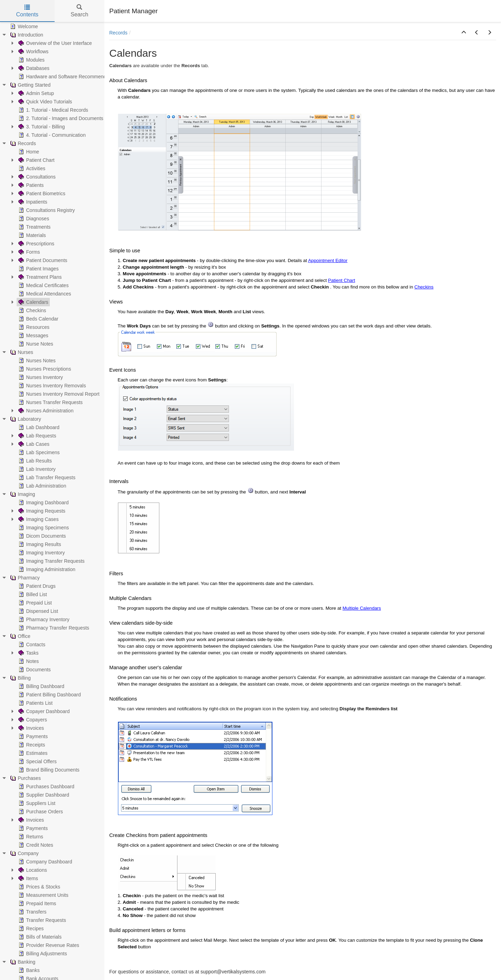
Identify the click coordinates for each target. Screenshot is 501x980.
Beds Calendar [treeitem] (38, 319)
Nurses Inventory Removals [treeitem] (51, 386)
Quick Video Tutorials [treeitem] (45, 102)
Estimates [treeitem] (32, 753)
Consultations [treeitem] (36, 177)
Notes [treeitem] (28, 661)
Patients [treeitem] (30, 185)
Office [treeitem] (19, 636)
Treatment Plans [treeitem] (39, 277)
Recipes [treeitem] (30, 928)
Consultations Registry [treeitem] (46, 210)
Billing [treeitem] (20, 678)
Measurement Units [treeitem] (43, 895)
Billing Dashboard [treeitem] (41, 686)
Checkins (424, 287)
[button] (464, 33)
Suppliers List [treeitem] (36, 803)
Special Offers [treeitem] (37, 761)
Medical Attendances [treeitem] (44, 294)
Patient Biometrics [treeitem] (41, 193)
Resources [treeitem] (33, 327)
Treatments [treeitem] (34, 227)
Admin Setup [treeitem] (35, 93)
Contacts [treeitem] (31, 645)
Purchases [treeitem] (25, 778)
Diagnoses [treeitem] (33, 219)
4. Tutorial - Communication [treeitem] (51, 135)
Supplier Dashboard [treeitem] (43, 795)
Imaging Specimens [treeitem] (43, 528)
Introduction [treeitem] (26, 35)
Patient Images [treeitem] (38, 269)
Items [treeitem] (27, 878)
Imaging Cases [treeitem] (38, 519)
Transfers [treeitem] (32, 912)
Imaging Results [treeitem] (39, 544)
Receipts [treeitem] (31, 745)
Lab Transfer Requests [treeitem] (46, 477)
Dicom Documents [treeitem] (41, 536)
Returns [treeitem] (30, 837)
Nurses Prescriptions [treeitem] (44, 369)
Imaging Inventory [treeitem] (41, 553)
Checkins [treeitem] (32, 310)
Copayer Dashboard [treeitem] (43, 711)
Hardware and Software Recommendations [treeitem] (68, 77)
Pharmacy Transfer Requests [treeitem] (53, 628)
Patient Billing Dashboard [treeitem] (49, 695)
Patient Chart (342, 280)
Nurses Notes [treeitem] (36, 361)
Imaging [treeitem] (22, 494)
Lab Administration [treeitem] (42, 486)
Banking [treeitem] (22, 962)
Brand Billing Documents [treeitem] (48, 770)
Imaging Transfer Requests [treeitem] (51, 561)
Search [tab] (79, 11)
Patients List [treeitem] (35, 703)
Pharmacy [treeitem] (24, 578)
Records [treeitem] (22, 143)
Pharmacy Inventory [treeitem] (43, 619)
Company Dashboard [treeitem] (45, 862)
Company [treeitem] (24, 853)
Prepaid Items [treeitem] (37, 903)
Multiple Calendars (362, 608)
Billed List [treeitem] (32, 594)
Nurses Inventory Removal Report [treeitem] (58, 394)
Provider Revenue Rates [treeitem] (48, 945)
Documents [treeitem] (34, 670)
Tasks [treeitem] (28, 653)
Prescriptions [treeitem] (36, 244)
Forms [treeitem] (29, 252)
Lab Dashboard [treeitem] (38, 427)
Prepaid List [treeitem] (34, 603)
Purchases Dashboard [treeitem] (46, 787)
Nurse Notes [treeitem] (35, 344)
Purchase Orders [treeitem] (40, 812)
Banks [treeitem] (28, 970)
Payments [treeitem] (32, 736)
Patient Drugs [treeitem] (36, 586)
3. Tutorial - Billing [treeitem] (41, 127)
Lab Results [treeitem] (34, 461)
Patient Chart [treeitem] (36, 160)
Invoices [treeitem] (30, 728)
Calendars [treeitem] (33, 302)
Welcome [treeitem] (23, 26)
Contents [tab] (27, 11)
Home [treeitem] (28, 152)
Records (118, 33)
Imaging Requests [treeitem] (41, 511)
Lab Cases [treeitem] (33, 444)
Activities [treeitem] (31, 168)
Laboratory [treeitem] (25, 419)
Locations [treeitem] (32, 870)
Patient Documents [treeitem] (42, 260)
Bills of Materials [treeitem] (39, 937)
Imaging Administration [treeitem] (46, 569)
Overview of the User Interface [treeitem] (54, 43)
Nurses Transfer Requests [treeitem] (50, 402)
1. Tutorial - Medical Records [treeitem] (53, 110)
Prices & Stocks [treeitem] (39, 887)
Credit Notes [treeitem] (35, 845)
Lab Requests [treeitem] (37, 436)
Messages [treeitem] (33, 335)
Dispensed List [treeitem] (38, 611)
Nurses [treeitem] (21, 352)
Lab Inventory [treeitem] (36, 469)
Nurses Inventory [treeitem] (40, 377)
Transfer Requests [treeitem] (42, 920)
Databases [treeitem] (33, 68)
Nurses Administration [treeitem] (45, 411)
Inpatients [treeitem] (32, 202)
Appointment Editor (328, 260)
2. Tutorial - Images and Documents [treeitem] (60, 118)
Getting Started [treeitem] (30, 85)
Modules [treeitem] (31, 60)
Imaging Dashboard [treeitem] (43, 503)
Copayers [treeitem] (32, 720)
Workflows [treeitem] (33, 52)
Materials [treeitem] (31, 235)
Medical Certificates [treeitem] (43, 285)
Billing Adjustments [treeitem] (42, 954)
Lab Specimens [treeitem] (38, 452)
